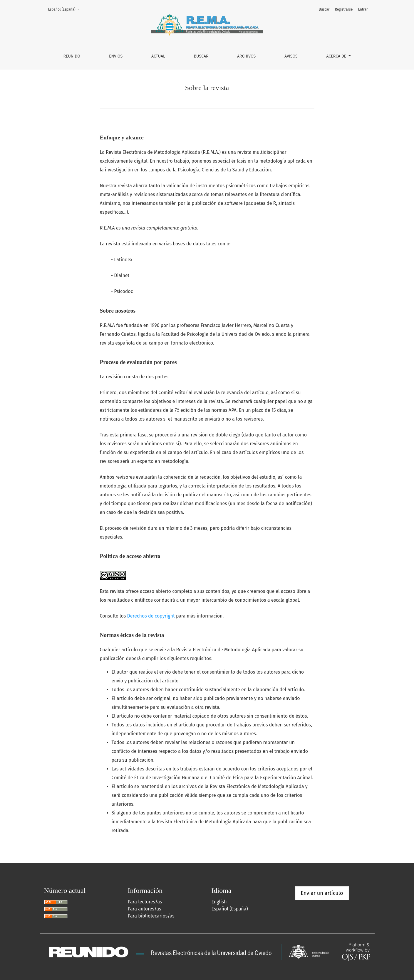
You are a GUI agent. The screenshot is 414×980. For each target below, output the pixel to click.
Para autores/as (145, 909)
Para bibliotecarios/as (151, 916)
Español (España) (65, 9)
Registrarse (344, 9)
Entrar (363, 9)
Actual (158, 56)
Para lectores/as (145, 902)
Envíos (116, 56)
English (219, 902)
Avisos (291, 56)
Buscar (201, 56)
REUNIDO (72, 56)
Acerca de (337, 56)
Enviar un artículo (322, 893)
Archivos (246, 56)
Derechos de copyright (151, 616)
